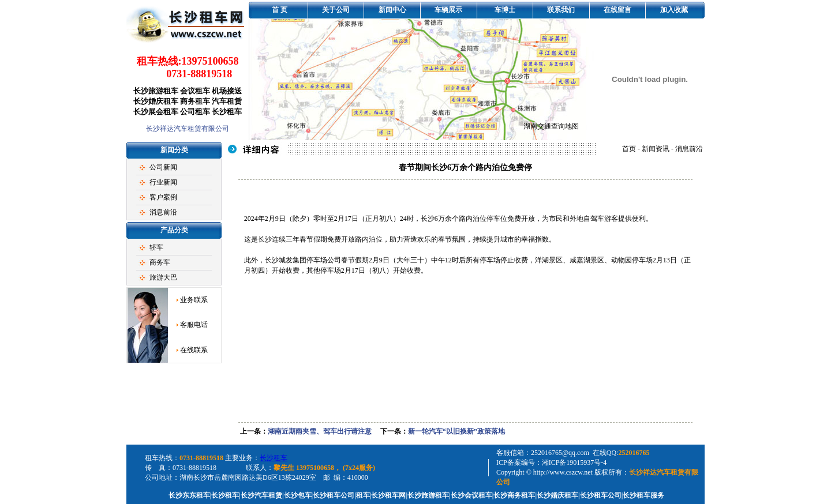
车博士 (505, 10)
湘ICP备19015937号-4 (574, 462)
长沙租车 (274, 458)
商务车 (160, 262)
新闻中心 (392, 10)
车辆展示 (448, 10)
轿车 (156, 247)
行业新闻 (163, 182)
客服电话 (194, 325)
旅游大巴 (163, 277)
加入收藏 (674, 10)
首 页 (280, 10)
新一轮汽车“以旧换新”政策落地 (456, 431)
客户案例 (163, 197)
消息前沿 (163, 212)
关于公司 (336, 10)
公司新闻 (163, 167)
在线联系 (194, 350)
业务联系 (194, 300)
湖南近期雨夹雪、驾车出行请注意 (320, 431)
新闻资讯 (656, 149)
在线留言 (617, 10)
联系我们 (561, 10)
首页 (629, 149)
